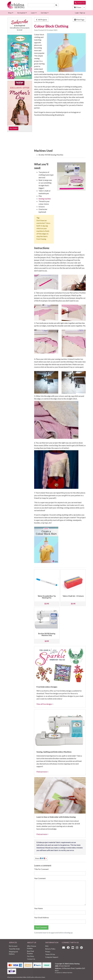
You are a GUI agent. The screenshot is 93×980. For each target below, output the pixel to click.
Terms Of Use (50, 954)
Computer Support (52, 957)
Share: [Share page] (40, 858)
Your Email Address (42, 917)
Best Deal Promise (30, 952)
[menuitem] (10, 13)
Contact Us (80, 3)
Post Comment (41, 927)
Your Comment (40, 878)
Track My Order (14, 949)
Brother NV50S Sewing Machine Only (47, 634)
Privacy (48, 952)
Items (78, 7)
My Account (13, 946)
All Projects (41, 20)
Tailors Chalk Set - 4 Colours (73, 596)
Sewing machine (45, 199)
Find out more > (42, 772)
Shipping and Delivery (13, 953)
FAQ (47, 946)
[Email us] (64, 947)
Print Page (79, 20)
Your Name (38, 908)
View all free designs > (45, 704)
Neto (71, 973)
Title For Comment (41, 869)
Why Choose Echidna (32, 947)
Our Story (31, 956)
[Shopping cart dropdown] (84, 7)
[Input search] (41, 5)
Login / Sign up (80, 13)
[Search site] (56, 5)
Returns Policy (50, 949)
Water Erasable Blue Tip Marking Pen (47, 597)
